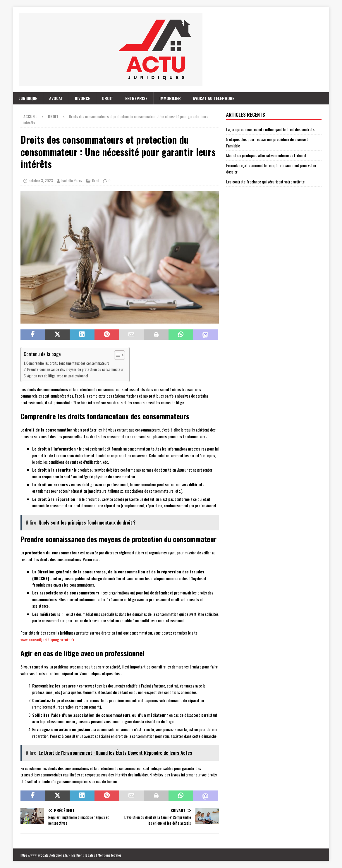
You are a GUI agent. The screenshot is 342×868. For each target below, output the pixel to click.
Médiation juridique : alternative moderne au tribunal (266, 155)
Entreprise (136, 98)
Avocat (56, 98)
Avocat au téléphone (214, 98)
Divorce (83, 98)
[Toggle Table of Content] (117, 355)
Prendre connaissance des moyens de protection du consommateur (75, 369)
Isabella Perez (72, 181)
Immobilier (170, 98)
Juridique (28, 98)
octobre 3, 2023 (41, 181)
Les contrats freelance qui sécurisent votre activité (265, 182)
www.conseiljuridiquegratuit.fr (48, 639)
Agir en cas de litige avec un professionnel (58, 376)
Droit (108, 98)
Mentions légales (110, 855)
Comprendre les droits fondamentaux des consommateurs (68, 363)
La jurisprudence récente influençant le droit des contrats (270, 129)
